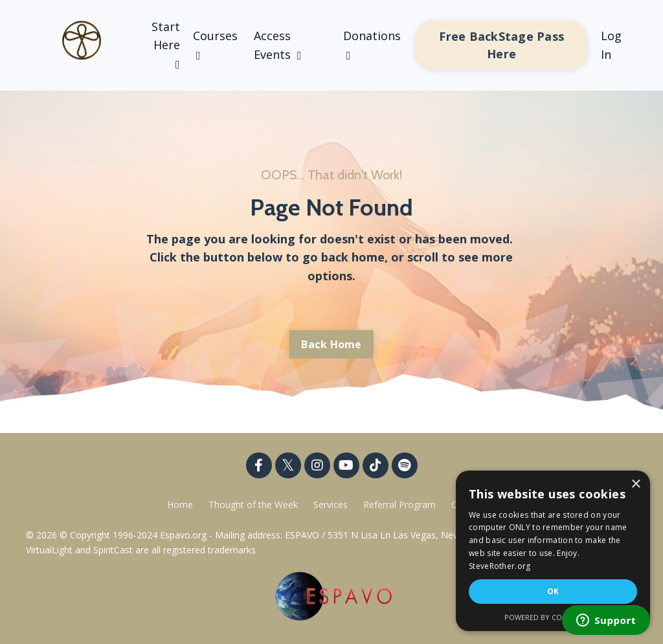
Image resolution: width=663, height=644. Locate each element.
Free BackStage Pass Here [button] (501, 45)
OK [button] (553, 591)
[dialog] (553, 551)
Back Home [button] (331, 344)
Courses (215, 45)
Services (331, 505)
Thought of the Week (254, 505)
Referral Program (401, 505)
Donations (372, 45)
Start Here (166, 45)
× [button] (635, 484)
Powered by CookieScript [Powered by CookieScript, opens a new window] (553, 617)
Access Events (278, 45)
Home (180, 505)
